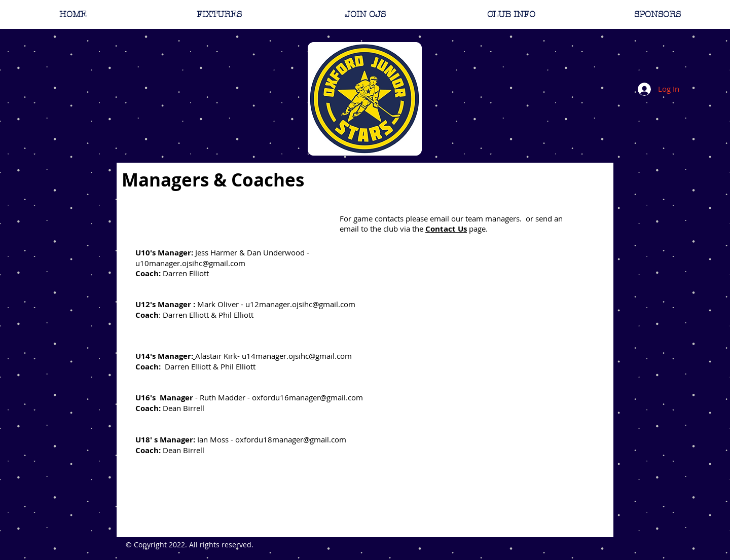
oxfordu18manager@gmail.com (291, 439)
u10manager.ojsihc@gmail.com (190, 263)
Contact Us (446, 229)
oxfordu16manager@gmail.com (307, 397)
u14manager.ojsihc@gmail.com (297, 356)
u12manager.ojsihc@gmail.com (300, 304)
